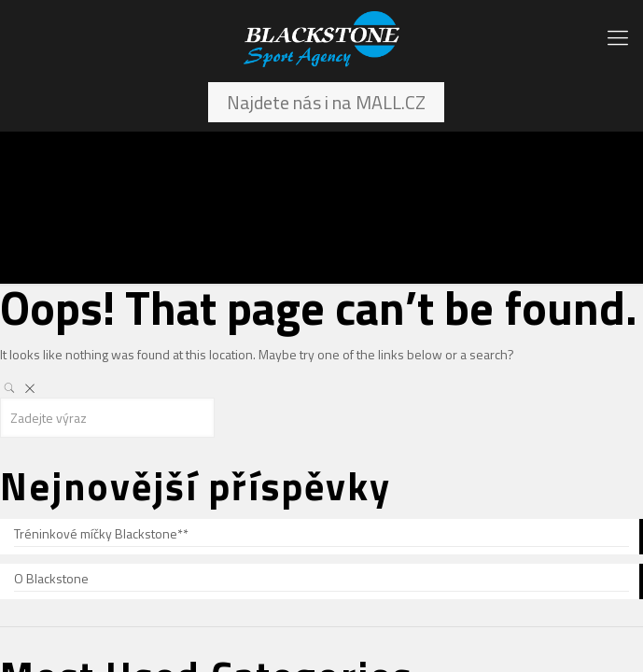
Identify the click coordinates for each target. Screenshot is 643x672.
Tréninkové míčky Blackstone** (101, 533)
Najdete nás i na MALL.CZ (326, 102)
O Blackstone (51, 578)
